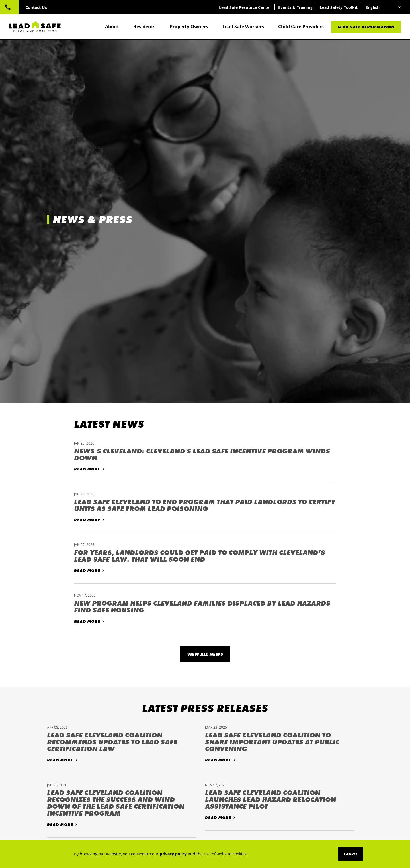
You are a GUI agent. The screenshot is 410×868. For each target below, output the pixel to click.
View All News (205, 654)
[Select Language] (383, 7)
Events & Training (295, 7)
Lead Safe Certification (366, 27)
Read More (87, 469)
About (112, 27)
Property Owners (189, 27)
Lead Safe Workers (243, 27)
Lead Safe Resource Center (244, 7)
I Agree (351, 854)
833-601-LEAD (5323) (36, 7)
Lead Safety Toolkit (338, 7)
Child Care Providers (301, 27)
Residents (144, 27)
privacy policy (173, 854)
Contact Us (82, 7)
